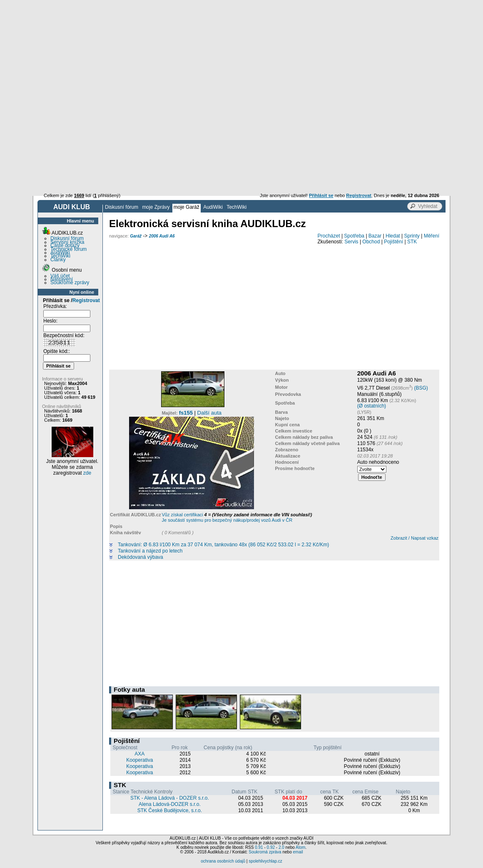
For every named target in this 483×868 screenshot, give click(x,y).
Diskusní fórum (122, 207)
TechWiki (237, 207)
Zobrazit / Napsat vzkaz (415, 538)
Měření (432, 236)
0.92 (271, 847)
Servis (351, 242)
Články (58, 260)
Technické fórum (68, 249)
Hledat (393, 236)
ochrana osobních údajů (223, 861)
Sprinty (412, 236)
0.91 (259, 847)
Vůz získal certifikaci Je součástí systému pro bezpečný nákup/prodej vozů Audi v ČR (237, 517)
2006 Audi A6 (162, 236)
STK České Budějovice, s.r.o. (170, 810)
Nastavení (62, 279)
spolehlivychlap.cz (265, 861)
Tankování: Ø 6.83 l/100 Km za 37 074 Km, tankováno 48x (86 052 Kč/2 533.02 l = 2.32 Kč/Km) (223, 545)
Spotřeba (354, 236)
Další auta (210, 413)
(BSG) (421, 388)
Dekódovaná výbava (141, 557)
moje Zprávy (156, 207)
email (298, 852)
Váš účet (60, 276)
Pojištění (393, 242)
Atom (300, 847)
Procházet (329, 236)
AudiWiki (213, 207)
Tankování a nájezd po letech (150, 551)
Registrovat (86, 300)
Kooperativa (139, 760)
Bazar (375, 236)
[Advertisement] (242, 63)
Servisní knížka (67, 242)
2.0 (281, 847)
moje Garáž (187, 207)
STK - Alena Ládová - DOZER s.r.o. (170, 798)
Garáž (136, 236)
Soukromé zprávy (70, 283)
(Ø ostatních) (372, 406)
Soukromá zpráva (265, 852)
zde (87, 473)
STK (412, 242)
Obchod (371, 242)
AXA (139, 754)
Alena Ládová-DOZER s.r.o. (170, 804)
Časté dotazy (65, 245)
